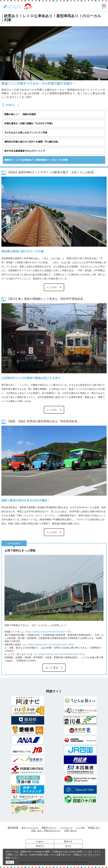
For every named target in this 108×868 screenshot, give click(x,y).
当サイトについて (30, 828)
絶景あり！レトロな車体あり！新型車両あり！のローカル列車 (36, 160)
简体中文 (40, 846)
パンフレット (66, 828)
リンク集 (80, 828)
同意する (10, 862)
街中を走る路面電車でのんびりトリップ (25, 151)
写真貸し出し (94, 828)
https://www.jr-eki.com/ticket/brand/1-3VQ (51, 644)
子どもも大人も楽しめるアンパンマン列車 (26, 133)
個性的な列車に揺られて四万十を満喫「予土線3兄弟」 (32, 142)
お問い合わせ (70, 830)
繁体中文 (68, 841)
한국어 (68, 846)
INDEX (10, 105)
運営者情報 (13, 828)
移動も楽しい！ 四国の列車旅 (20, 114)
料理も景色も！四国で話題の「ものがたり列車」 (29, 123)
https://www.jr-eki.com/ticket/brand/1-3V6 (48, 632)
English (40, 841)
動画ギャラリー (49, 828)
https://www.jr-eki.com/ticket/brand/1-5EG (62, 654)
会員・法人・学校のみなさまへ (46, 830)
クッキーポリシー (88, 855)
